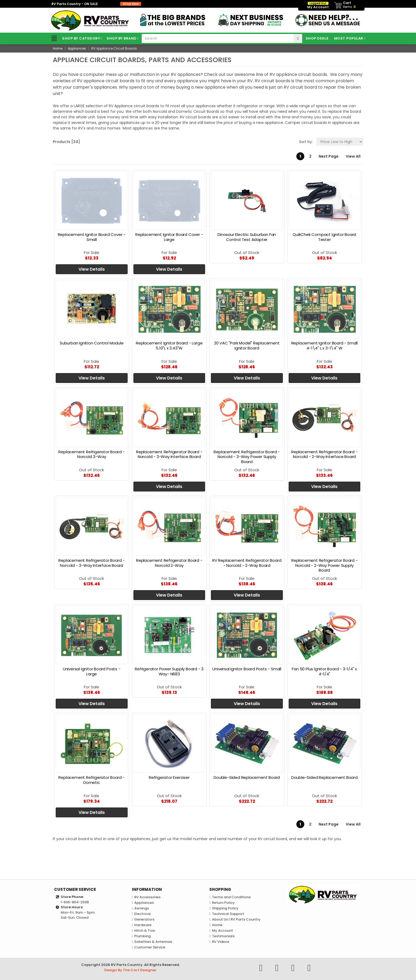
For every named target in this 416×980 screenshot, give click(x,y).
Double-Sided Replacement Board (247, 777)
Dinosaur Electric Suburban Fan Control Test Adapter (247, 237)
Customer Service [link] (150, 947)
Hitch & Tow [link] (145, 931)
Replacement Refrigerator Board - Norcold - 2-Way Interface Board (324, 454)
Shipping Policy (225, 908)
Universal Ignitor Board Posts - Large (92, 671)
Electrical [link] (142, 914)
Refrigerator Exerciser (169, 777)
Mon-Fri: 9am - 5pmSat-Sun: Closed (78, 915)
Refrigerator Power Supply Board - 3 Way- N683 (169, 671)
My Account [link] (318, 5)
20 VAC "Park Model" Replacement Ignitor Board (247, 346)
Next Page (329, 156)
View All (353, 156)
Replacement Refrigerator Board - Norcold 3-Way (92, 454)
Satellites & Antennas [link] (153, 942)
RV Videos (221, 942)
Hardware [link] (143, 925)
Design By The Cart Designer (130, 970)
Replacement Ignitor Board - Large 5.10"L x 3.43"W (169, 346)
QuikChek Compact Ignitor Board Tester (324, 237)
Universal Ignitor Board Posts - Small (247, 669)
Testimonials (223, 936)
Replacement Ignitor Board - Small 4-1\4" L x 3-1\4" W (324, 346)
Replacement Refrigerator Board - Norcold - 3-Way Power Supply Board (247, 457)
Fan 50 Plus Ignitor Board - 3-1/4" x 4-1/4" (324, 671)
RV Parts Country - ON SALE (96, 4)
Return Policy (223, 903)
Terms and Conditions (231, 897)
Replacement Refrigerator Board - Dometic (92, 780)
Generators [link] (144, 919)
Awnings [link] (142, 908)
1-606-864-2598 (75, 902)
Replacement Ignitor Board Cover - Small (92, 237)
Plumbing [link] (142, 936)
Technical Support (228, 914)
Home (217, 925)
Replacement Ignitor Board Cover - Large (169, 237)
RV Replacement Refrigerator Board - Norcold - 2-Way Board (247, 563)
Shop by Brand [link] (122, 38)
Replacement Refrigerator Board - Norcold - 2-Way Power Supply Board (324, 565)
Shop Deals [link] (317, 38)
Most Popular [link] (349, 38)
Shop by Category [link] (74, 38)
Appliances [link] (144, 903)
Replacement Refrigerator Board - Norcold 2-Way (169, 563)
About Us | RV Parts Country (236, 919)
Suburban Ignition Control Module (92, 343)
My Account (222, 931)
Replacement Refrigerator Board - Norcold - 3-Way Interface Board (169, 454)
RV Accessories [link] (147, 897)
